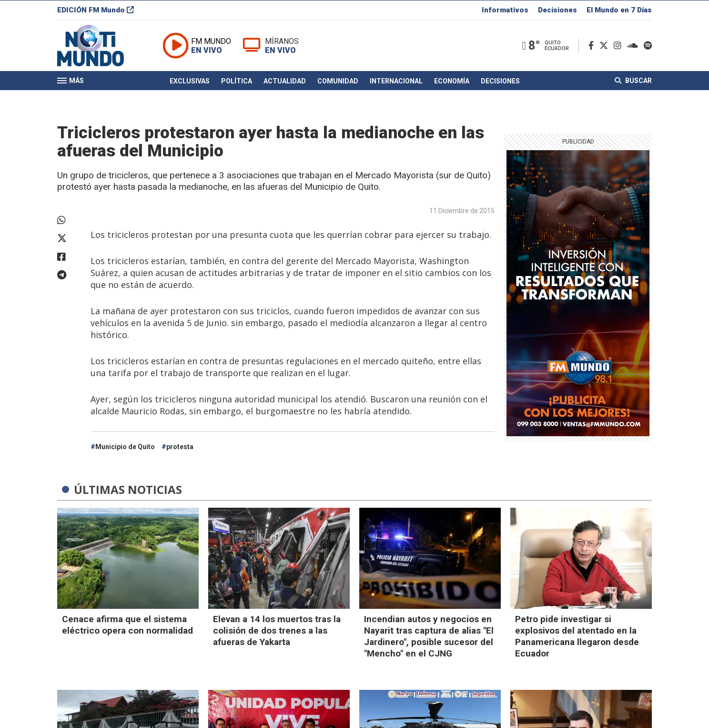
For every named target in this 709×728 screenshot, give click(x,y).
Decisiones (557, 11)
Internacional (396, 82)
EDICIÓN (96, 11)
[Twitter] (606, 47)
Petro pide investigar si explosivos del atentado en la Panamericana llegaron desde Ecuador (577, 636)
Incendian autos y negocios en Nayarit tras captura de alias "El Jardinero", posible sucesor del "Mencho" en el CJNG (429, 636)
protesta (180, 447)
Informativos (505, 11)
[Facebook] (593, 47)
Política (237, 82)
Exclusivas (190, 82)
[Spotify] (648, 47)
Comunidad (338, 82)
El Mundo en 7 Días (619, 11)
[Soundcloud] (634, 47)
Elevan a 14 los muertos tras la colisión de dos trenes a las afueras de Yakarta (277, 631)
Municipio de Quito (125, 447)
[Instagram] (619, 47)
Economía (452, 82)
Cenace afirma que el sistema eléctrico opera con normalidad (127, 625)
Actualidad (285, 82)
